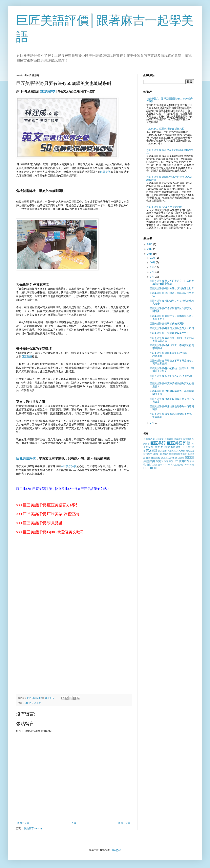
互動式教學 (149, 439)
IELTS (146, 468)
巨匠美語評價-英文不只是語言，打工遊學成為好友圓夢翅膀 (172, 282)
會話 (148, 458)
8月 (152, 267)
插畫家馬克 (177, 454)
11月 (153, 258)
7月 (152, 272)
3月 (152, 277)
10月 (153, 262)
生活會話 (165, 447)
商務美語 (190, 451)
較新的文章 (23, 823)
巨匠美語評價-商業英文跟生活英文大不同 (172, 328)
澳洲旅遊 (184, 461)
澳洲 (166, 461)
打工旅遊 (155, 447)
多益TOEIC (182, 447)
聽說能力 (158, 465)
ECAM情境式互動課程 (173, 465)
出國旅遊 (178, 439)
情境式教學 (165, 454)
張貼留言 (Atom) (33, 828)
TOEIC (153, 468)
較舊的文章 (124, 823)
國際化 (156, 454)
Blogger (116, 850)
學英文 (160, 461)
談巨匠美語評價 (33, 703)
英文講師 (163, 451)
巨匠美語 (105, 172)
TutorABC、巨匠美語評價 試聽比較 (165, 129)
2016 (150, 254)
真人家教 (181, 451)
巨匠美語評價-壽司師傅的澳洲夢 (167, 324)
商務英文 (148, 454)
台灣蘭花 (187, 439)
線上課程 (180, 458)
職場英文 (148, 465)
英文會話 (152, 450)
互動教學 (169, 439)
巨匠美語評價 (26, 458)
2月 (152, 423)
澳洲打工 (174, 461)
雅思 (185, 454)
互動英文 (160, 439)
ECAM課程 (189, 465)
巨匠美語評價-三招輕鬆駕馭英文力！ (169, 333)
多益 (173, 447)
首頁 (74, 823)
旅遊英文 (172, 451)
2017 (150, 249)
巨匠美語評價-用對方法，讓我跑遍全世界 (172, 288)
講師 (192, 461)
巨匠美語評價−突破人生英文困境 (164, 207)
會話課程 (155, 458)
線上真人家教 (168, 458)
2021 (150, 244)
